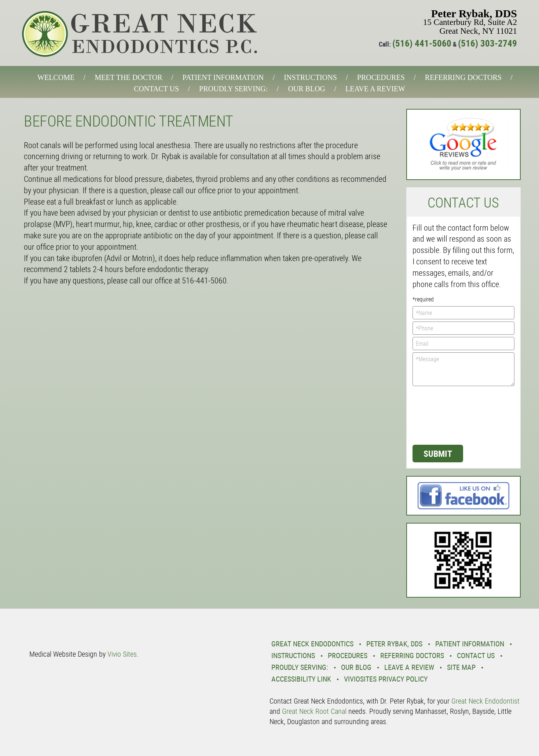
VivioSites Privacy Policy (386, 679)
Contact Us (156, 89)
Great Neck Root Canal (314, 711)
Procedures (381, 77)
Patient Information (223, 77)
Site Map (461, 667)
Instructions (310, 77)
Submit (438, 454)
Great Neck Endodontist (485, 701)
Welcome (56, 77)
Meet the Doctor (128, 77)
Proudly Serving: (233, 89)
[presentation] (443, 415)
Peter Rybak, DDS (394, 644)
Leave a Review (375, 89)
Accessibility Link (301, 679)
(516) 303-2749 (487, 43)
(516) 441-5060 (422, 43)
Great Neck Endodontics (312, 644)
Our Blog (307, 89)
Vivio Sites (122, 654)
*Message (464, 369)
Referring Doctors (463, 77)
